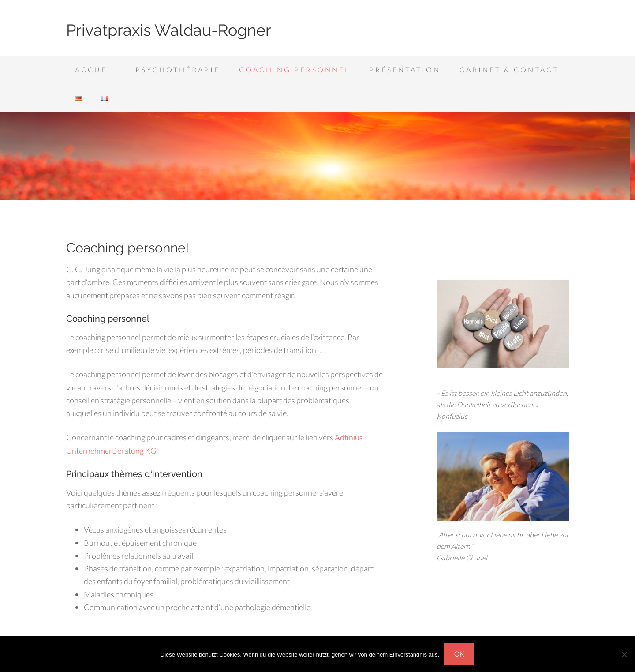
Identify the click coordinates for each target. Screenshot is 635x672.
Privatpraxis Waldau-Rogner (169, 30)
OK (459, 654)
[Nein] (624, 654)
